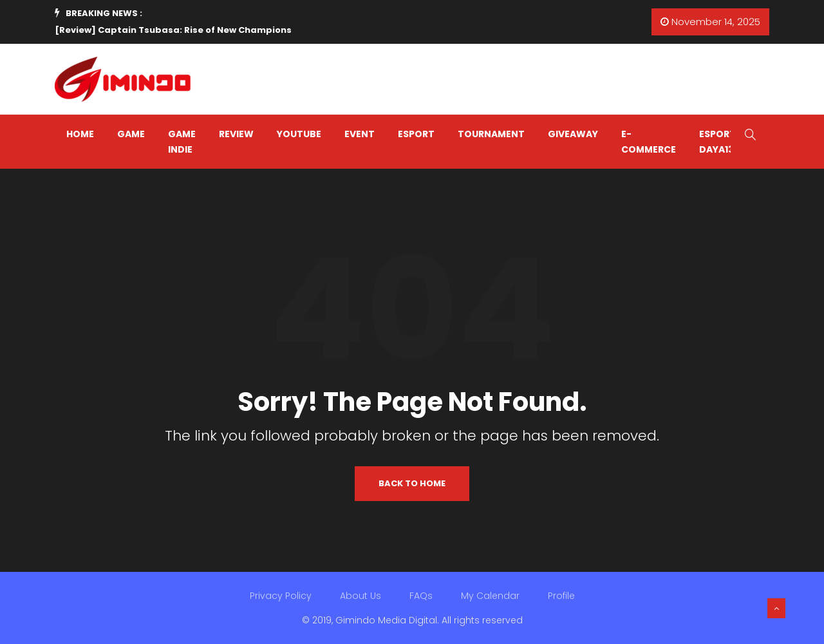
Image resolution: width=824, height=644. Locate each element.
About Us (360, 596)
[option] (238, 30)
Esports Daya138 (720, 142)
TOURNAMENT (491, 134)
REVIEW (236, 134)
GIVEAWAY (573, 134)
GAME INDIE (182, 142)
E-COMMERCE (649, 142)
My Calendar (490, 596)
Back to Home (412, 483)
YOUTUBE (299, 134)
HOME (80, 134)
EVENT (360, 134)
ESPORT (416, 134)
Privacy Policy (281, 596)
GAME (131, 134)
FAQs (421, 596)
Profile (561, 596)
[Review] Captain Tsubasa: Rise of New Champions (173, 30)
